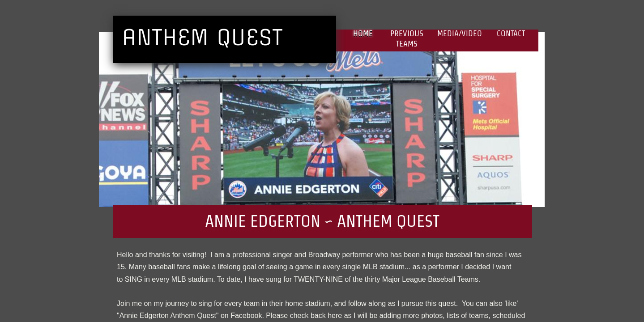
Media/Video (460, 33)
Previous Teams (407, 38)
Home (363, 33)
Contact (511, 33)
